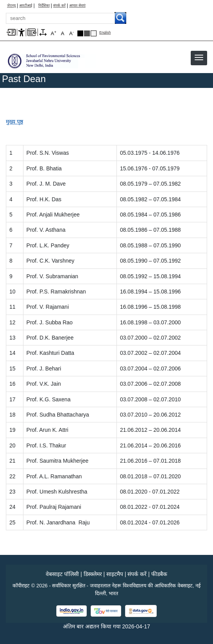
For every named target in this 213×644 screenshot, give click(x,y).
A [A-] (72, 33)
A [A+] (54, 33)
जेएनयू (11, 6)
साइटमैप (115, 574)
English (105, 33)
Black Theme (80, 33)
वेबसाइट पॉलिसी (62, 574)
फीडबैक (159, 574)
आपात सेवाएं (77, 6)
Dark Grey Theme (87, 33)
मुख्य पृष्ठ (14, 122)
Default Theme (94, 33)
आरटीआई (26, 6)
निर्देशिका (44, 6)
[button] (199, 57)
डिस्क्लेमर (93, 574)
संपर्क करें (59, 6)
